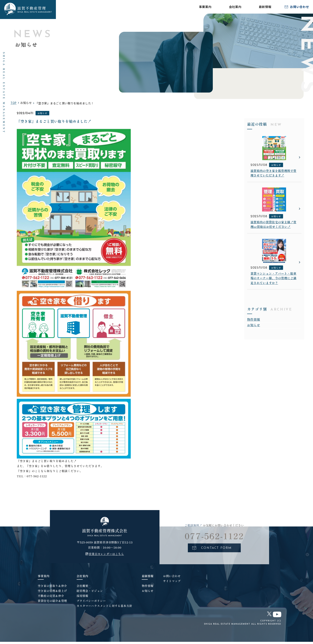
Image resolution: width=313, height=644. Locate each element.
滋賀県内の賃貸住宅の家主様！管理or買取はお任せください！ (273, 230)
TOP (14, 104)
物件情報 (254, 328)
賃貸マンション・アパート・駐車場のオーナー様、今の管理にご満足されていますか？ (273, 285)
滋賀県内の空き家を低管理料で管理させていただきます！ (273, 175)
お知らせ (43, 114)
